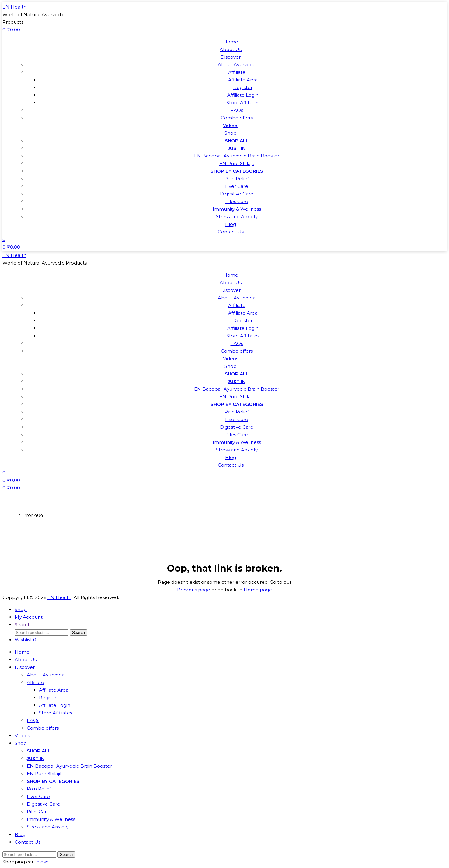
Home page (258, 590)
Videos (231, 125)
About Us (231, 49)
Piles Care (237, 201)
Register (243, 87)
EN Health (14, 7)
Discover (231, 57)
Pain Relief (237, 179)
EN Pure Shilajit (237, 163)
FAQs (237, 110)
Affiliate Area (243, 80)
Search (78, 633)
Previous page (194, 590)
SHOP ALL (237, 141)
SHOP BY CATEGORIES (237, 171)
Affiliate (237, 72)
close (43, 862)
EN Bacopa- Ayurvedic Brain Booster (237, 156)
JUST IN (237, 148)
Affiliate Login (243, 95)
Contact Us (231, 232)
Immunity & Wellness (237, 209)
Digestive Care (237, 194)
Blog (231, 224)
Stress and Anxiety (237, 217)
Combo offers (237, 118)
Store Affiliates (243, 103)
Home (231, 42)
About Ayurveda (237, 65)
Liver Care (237, 186)
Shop (231, 133)
